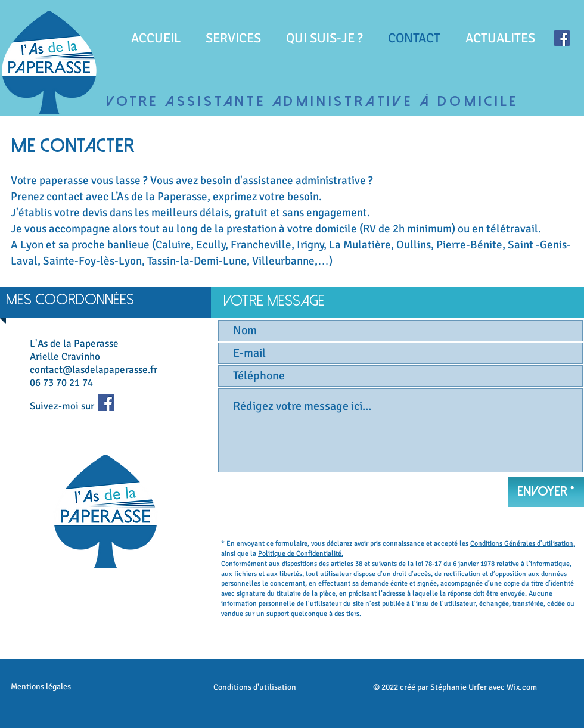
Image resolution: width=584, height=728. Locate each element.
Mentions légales (41, 687)
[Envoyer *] (546, 492)
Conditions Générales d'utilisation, (523, 544)
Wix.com (522, 687)
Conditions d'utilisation (255, 687)
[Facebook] (562, 38)
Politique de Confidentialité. (301, 554)
